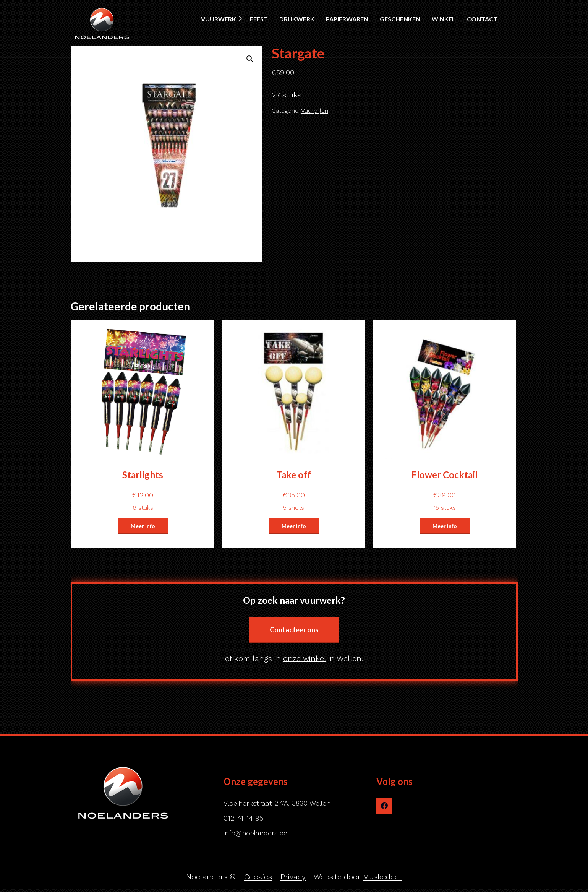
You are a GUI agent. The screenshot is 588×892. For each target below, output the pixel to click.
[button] (250, 59)
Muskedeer (382, 877)
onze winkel (305, 658)
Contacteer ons (294, 630)
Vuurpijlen (315, 111)
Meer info (143, 526)
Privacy (293, 877)
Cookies (258, 877)
